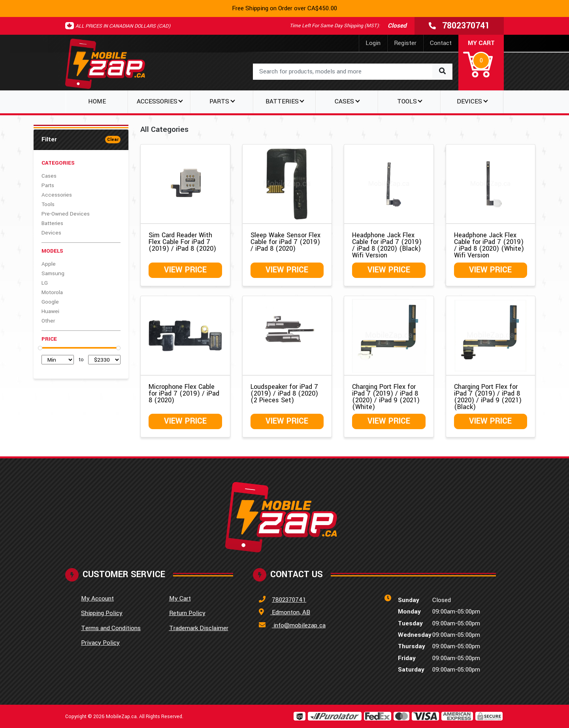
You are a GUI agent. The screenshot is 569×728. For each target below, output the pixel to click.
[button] (481, 59)
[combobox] (353, 72)
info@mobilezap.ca (299, 625)
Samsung (53, 273)
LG (45, 283)
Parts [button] (219, 101)
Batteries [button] (282, 101)
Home (97, 101)
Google (50, 302)
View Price (185, 270)
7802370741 (289, 600)
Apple (49, 264)
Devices (51, 233)
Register (405, 43)
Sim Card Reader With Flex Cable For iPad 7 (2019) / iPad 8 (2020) (182, 242)
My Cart (180, 599)
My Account (97, 599)
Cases (49, 176)
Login (373, 43)
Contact (441, 43)
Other (48, 321)
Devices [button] (469, 101)
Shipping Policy (102, 613)
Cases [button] (344, 101)
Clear (113, 140)
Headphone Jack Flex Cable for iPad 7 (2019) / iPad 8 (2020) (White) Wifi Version (489, 245)
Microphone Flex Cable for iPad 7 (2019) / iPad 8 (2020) (184, 393)
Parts (48, 185)
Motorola (52, 292)
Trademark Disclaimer (199, 628)
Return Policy (187, 613)
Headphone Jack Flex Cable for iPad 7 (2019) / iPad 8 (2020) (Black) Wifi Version (387, 245)
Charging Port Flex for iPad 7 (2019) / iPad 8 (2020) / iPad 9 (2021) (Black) (488, 397)
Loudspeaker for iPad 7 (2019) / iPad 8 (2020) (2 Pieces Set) (284, 393)
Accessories (57, 195)
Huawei (50, 311)
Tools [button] (407, 101)
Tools (48, 204)
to (81, 359)
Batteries (52, 223)
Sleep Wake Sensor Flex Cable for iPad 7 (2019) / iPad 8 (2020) (285, 242)
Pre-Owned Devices (66, 214)
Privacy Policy (100, 643)
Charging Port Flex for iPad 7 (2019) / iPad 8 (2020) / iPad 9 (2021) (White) (386, 397)
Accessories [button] (157, 101)
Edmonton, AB (290, 612)
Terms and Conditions (111, 628)
